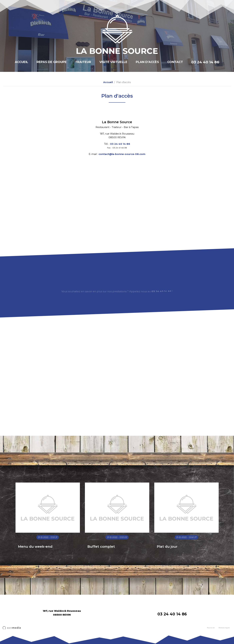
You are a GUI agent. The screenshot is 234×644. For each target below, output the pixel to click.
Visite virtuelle (113, 62)
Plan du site (211, 628)
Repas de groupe (52, 62)
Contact (175, 62)
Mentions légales (224, 628)
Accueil (22, 62)
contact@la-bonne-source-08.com (122, 154)
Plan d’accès (147, 62)
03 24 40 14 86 (205, 62)
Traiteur (83, 62)
